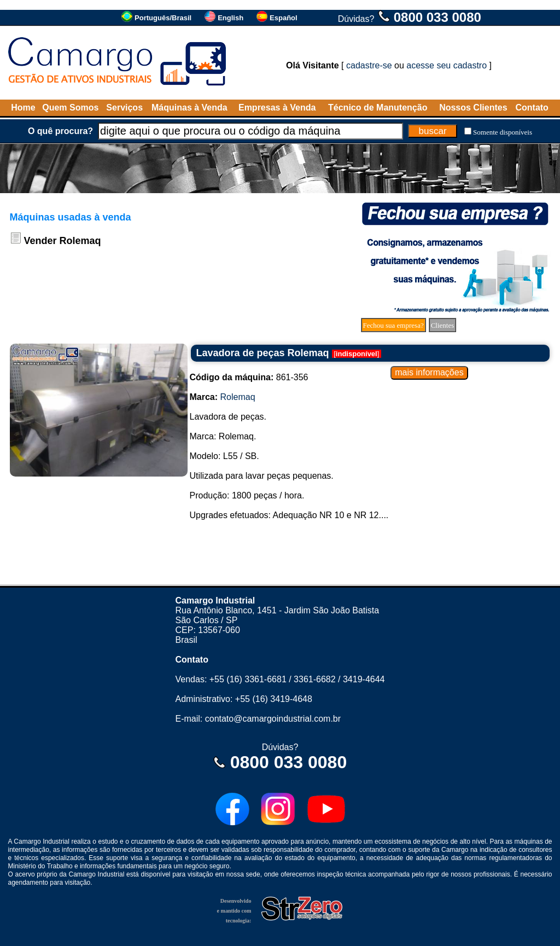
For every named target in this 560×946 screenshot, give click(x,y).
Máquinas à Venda (189, 108)
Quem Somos (70, 108)
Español (284, 18)
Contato (532, 108)
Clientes (443, 325)
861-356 (249, 377)
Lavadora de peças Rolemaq (263, 353)
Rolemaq (238, 397)
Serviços (124, 108)
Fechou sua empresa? (393, 325)
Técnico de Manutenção (378, 108)
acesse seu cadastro (447, 65)
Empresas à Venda (277, 108)
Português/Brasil (163, 18)
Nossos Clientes (473, 108)
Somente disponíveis (503, 132)
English (231, 18)
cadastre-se (369, 65)
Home (23, 108)
